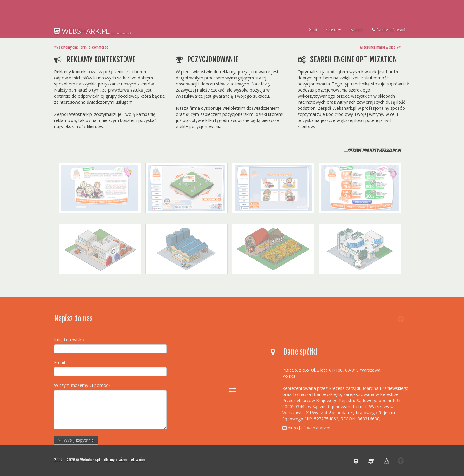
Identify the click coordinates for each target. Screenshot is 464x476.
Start (313, 30)
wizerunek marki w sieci (380, 47)
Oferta (334, 30)
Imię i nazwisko (69, 340)
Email (59, 362)
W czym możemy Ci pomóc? (82, 385)
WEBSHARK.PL (82, 31)
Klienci (356, 30)
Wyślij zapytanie (76, 440)
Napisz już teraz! (390, 30)
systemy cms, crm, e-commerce (81, 47)
